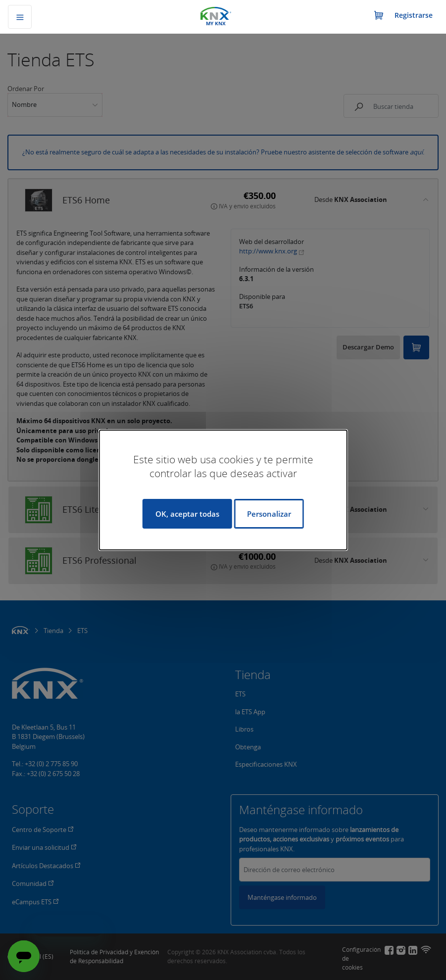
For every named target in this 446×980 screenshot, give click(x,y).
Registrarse (414, 15)
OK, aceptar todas (187, 514)
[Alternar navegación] (20, 17)
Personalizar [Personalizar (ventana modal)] (269, 514)
